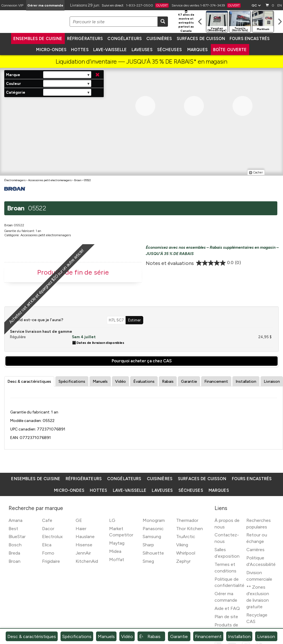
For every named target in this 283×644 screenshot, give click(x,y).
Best (13, 529)
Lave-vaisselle (110, 50)
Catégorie (16, 92)
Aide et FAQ (227, 608)
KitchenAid (87, 561)
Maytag (117, 543)
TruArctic (186, 537)
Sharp (148, 545)
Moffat (117, 560)
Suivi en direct (113, 5)
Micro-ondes (51, 50)
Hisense (84, 545)
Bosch (15, 545)
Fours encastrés (250, 39)
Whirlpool (186, 553)
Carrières (255, 550)
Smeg (148, 561)
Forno (48, 553)
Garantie (189, 381)
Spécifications (72, 381)
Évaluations (144, 381)
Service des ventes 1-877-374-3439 (206, 6)
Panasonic (153, 529)
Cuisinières (159, 39)
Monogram (154, 520)
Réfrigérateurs (85, 39)
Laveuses (142, 50)
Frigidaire (51, 561)
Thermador (187, 520)
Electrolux (52, 537)
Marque (13, 75)
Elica (47, 545)
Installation (246, 381)
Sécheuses (169, 50)
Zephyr (183, 561)
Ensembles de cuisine (38, 39)
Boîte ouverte (230, 50)
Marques (197, 50)
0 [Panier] (270, 5)
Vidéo (120, 381)
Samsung (152, 537)
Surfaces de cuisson (201, 39)
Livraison (272, 381)
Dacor (48, 529)
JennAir (83, 553)
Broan (78, 180)
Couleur (13, 84)
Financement (216, 381)
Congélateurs (125, 39)
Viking (182, 545)
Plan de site (226, 617)
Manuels (100, 381)
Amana (15, 520)
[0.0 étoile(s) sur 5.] (219, 263)
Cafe (47, 520)
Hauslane (85, 537)
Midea (115, 551)
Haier (81, 529)
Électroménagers (15, 180)
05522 (87, 180)
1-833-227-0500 (147, 6)
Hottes (80, 50)
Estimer (134, 320)
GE (79, 520)
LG (112, 520)
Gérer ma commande (45, 5)
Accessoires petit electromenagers (50, 180)
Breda (14, 553)
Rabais (168, 381)
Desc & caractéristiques (29, 381)
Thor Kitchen (190, 529)
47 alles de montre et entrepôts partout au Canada (186, 21)
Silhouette (153, 553)
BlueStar (17, 537)
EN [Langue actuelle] (280, 5)
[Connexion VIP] (12, 5)
